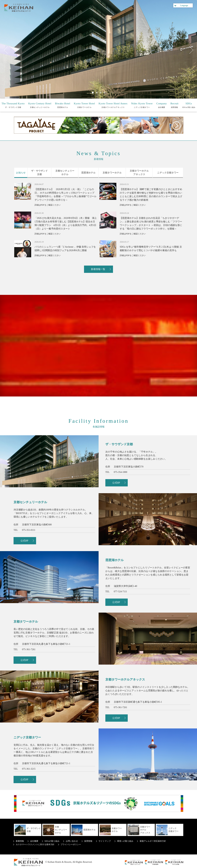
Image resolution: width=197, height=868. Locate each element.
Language (184, 5)
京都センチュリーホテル (40, 105)
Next (189, 50)
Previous (8, 50)
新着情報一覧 (98, 269)
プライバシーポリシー (71, 844)
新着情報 (20, 841)
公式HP (116, 483)
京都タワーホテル (84, 105)
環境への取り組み (125, 841)
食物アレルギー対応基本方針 (153, 841)
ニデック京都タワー (142, 105)
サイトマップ (105, 841)
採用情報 (174, 105)
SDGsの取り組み (189, 105)
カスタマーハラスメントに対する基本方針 (35, 844)
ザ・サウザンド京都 (13, 105)
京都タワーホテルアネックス (113, 105)
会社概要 (162, 105)
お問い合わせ (72, 841)
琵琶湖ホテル (63, 105)
